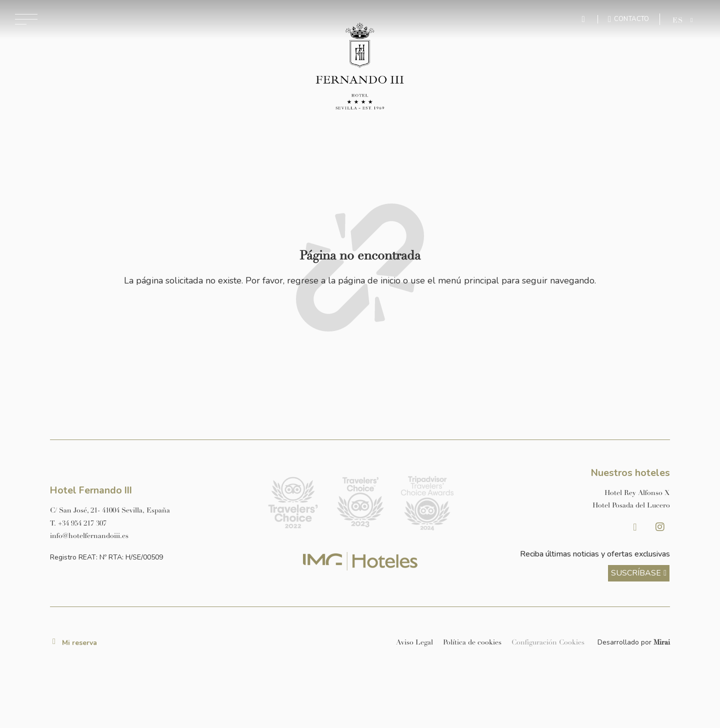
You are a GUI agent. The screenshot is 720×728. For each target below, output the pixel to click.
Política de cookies (472, 642)
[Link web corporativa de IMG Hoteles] (360, 561)
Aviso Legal (414, 642)
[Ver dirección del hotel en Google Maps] (151, 510)
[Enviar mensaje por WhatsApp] (584, 19)
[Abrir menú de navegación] (26, 19)
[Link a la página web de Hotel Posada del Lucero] (569, 505)
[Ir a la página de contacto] (629, 19)
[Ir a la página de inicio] (360, 67)
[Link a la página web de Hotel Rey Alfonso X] (569, 493)
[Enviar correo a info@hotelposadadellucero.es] (151, 536)
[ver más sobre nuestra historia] (639, 573)
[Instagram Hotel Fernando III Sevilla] (660, 527)
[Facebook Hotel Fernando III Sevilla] (635, 527)
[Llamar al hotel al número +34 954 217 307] (151, 523)
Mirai (662, 642)
